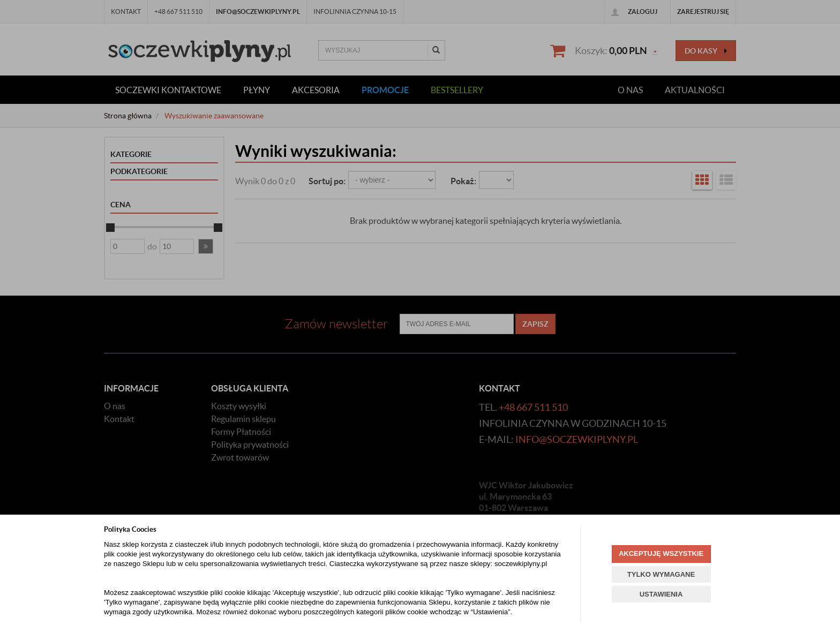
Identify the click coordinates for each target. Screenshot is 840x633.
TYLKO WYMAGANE (661, 574)
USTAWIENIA (661, 594)
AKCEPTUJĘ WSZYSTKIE (661, 553)
